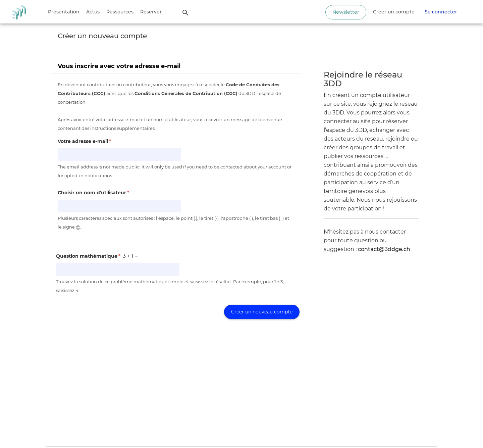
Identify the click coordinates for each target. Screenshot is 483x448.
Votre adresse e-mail (84, 141)
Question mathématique (88, 256)
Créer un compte (394, 12)
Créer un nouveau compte (262, 312)
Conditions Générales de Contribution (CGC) (186, 93)
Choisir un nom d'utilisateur (93, 193)
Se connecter (441, 12)
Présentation (64, 12)
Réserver (151, 12)
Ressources (120, 12)
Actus (93, 12)
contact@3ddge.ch (384, 249)
